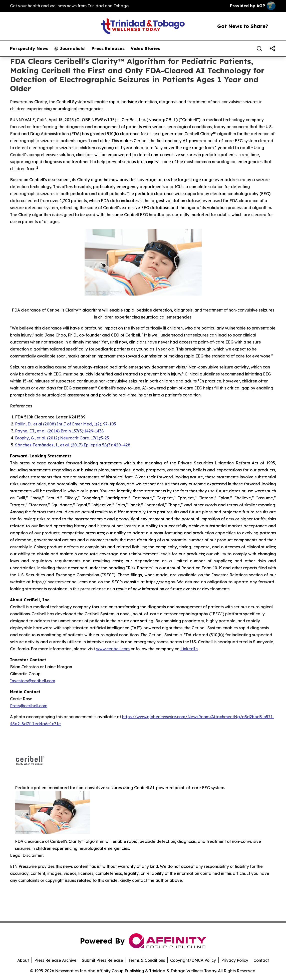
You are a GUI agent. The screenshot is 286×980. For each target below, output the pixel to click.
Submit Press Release (102, 960)
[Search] (259, 48)
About (23, 960)
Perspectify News (29, 48)
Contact (261, 960)
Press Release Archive (55, 960)
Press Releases (108, 48)
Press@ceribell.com (29, 706)
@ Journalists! (70, 48)
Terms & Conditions (147, 960)
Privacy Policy (235, 960)
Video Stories (145, 48)
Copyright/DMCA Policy (193, 960)
